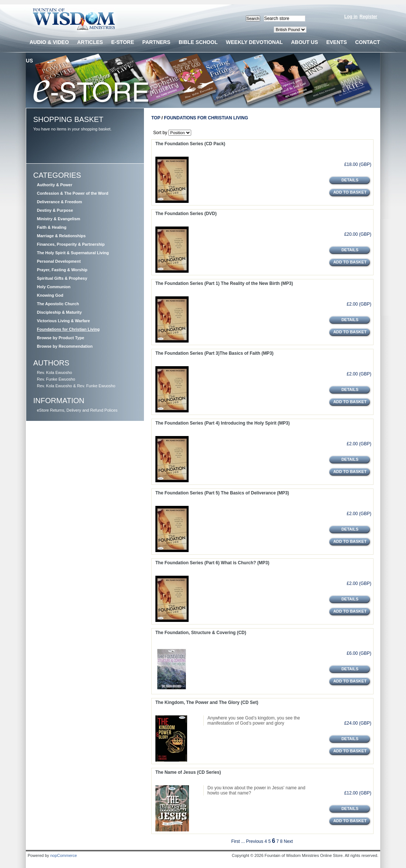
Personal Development (59, 261)
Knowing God (50, 295)
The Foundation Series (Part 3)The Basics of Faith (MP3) (214, 353)
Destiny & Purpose (55, 210)
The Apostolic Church (58, 304)
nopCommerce (63, 855)
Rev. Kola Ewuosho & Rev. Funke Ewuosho (76, 386)
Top (156, 118)
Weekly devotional (254, 42)
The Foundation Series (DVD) (186, 214)
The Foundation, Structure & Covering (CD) (201, 633)
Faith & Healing (52, 227)
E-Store (123, 42)
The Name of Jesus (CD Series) (188, 772)
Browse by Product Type (61, 338)
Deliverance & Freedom (59, 202)
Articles (90, 42)
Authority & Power (55, 185)
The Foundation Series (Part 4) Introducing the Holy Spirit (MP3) (223, 423)
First (236, 841)
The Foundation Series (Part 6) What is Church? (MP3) (212, 563)
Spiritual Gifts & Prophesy (62, 278)
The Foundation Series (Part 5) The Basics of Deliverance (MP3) (222, 493)
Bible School (198, 42)
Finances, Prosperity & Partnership (71, 244)
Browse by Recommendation (65, 346)
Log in (351, 17)
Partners (156, 42)
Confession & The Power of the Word (73, 193)
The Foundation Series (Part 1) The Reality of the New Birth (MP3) (224, 283)
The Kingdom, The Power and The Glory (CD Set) (207, 702)
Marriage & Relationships (61, 236)
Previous (255, 841)
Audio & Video (49, 42)
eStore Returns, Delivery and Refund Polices (77, 410)
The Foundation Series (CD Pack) (190, 144)
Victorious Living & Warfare (63, 321)
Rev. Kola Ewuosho (54, 372)
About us (304, 42)
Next (288, 841)
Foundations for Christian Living (68, 329)
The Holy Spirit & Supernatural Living (73, 253)
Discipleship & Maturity (59, 312)
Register (368, 17)
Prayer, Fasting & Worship (62, 270)
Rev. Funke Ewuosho (56, 379)
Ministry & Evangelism (59, 219)
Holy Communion (54, 287)
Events (337, 42)
